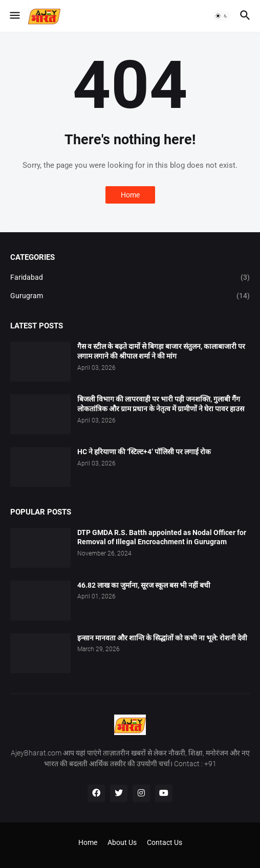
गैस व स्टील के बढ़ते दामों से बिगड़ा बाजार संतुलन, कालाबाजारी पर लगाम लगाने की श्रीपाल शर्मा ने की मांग (161, 351)
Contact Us (165, 842)
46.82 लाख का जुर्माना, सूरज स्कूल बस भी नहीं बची (144, 585)
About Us (122, 842)
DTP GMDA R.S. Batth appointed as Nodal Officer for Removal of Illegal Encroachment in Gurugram (162, 537)
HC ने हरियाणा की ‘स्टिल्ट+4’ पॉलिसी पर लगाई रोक (144, 452)
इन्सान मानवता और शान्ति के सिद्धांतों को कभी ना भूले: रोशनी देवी (162, 638)
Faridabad (130, 278)
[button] (14, 16)
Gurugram (130, 296)
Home (130, 195)
